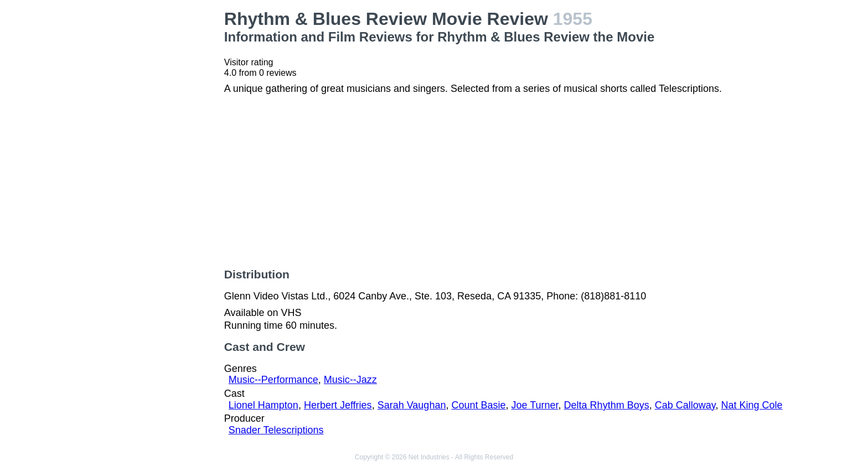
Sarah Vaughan (412, 405)
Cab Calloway (685, 405)
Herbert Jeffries (338, 405)
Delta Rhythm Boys (607, 405)
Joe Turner (535, 405)
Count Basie (478, 405)
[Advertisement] (151, 175)
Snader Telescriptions (276, 430)
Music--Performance (273, 380)
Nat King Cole (751, 405)
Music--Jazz (350, 380)
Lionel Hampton (263, 405)
